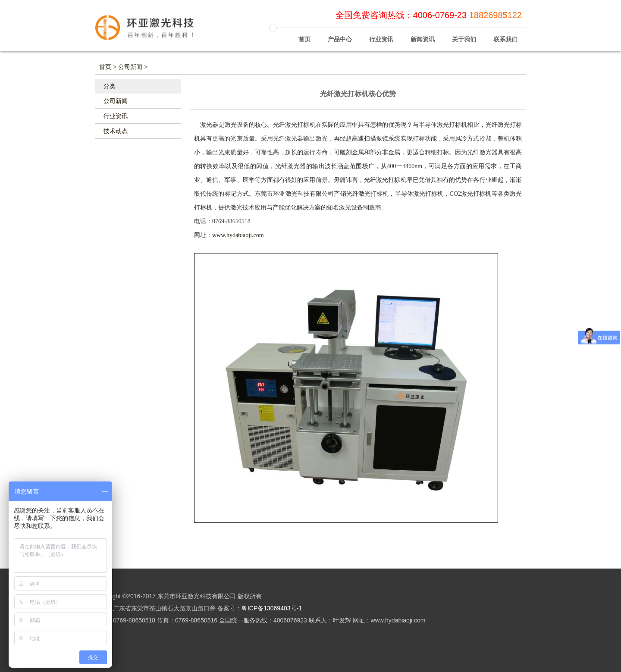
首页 (304, 35)
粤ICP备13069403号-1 (272, 608)
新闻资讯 (423, 35)
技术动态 (116, 131)
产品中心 (340, 35)
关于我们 (464, 35)
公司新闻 (130, 67)
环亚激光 (151, 31)
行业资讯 (381, 35)
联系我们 (505, 35)
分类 (110, 86)
